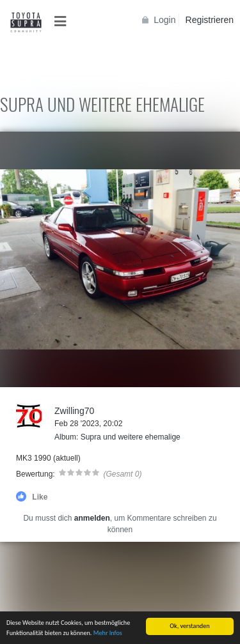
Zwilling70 (74, 411)
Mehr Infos (108, 633)
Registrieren (210, 20)
